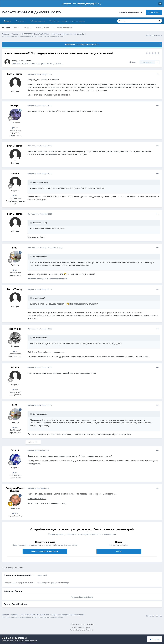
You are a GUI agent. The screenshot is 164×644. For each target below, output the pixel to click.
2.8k (15, 473)
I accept (155, 639)
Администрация (43, 27)
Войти (119, 551)
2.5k (15, 196)
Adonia (15, 173)
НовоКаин (15, 329)
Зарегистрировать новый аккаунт (45, 551)
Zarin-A (15, 450)
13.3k (15, 128)
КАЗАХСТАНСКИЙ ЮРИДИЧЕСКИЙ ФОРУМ (32, 12)
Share (133, 62)
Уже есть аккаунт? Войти (131, 12)
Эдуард (15, 105)
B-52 (15, 248)
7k (15, 351)
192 (15, 390)
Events (17, 27)
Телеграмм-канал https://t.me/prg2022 (80, 4)
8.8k (15, 270)
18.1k (15, 513)
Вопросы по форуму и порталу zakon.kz (44, 63)
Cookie (90, 625)
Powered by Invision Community (82, 630)
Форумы (6, 27)
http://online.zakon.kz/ (37, 499)
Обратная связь (78, 625)
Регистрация (154, 12)
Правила (28, 27)
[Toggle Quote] (31, 182)
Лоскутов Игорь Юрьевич (15, 490)
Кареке (15, 367)
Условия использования (27, 641)
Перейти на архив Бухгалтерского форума (67, 21)
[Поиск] (130, 21)
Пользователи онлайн (63, 27)
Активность (21, 21)
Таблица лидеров (37, 21)
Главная (8, 22)
